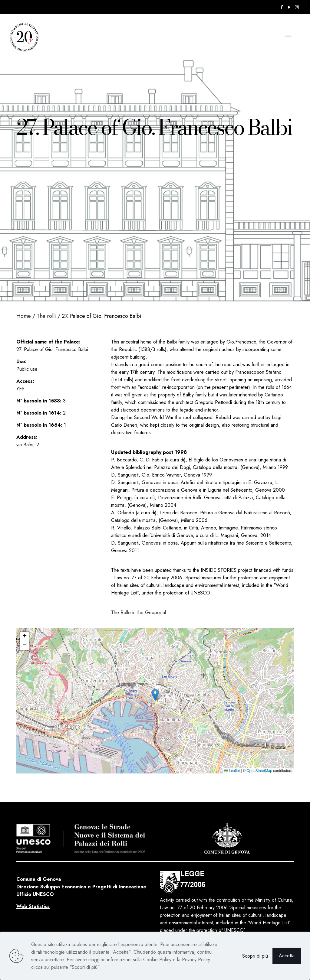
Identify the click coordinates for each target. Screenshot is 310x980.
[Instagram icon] (297, 7)
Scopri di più (255, 956)
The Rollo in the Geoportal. (139, 612)
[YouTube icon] (289, 7)
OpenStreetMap (259, 771)
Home (24, 316)
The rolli (46, 316)
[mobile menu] (288, 37)
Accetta (287, 956)
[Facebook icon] (282, 7)
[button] (155, 695)
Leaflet (232, 771)
